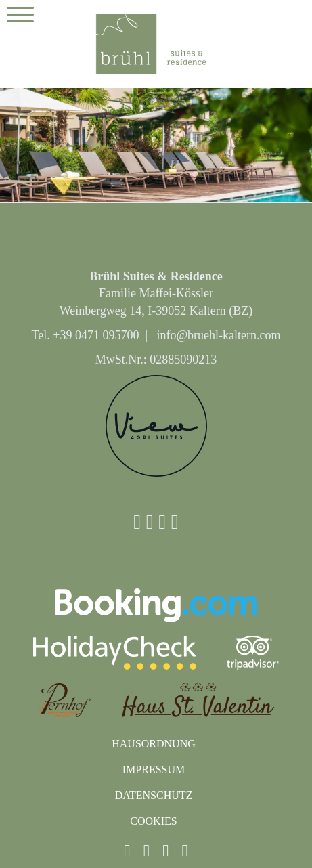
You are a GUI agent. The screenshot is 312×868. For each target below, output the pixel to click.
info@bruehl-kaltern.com (218, 335)
